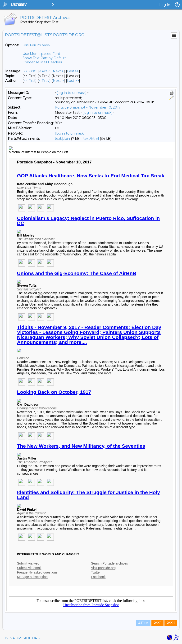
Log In (165, 5)
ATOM (143, 623)
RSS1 (157, 623)
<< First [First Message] (30, 71)
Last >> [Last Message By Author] (73, 81)
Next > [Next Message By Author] (58, 81)
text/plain (62, 139)
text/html (91, 139)
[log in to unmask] (72, 93)
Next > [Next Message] (58, 71)
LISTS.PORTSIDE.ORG (21, 638)
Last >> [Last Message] (73, 71)
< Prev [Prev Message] (44, 71)
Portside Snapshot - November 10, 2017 (88, 107)
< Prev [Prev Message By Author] (44, 81)
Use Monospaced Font (41, 54)
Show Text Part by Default (44, 58)
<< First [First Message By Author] (30, 81)
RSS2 (171, 623)
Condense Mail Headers (42, 62)
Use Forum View (36, 45)
